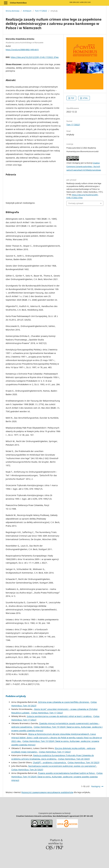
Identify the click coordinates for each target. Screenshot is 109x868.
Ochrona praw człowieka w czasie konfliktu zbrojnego (64, 702)
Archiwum (27, 11)
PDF (72, 98)
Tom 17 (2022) (41, 11)
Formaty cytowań (76, 203)
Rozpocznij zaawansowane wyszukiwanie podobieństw (47, 792)
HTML (85, 98)
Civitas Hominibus (18, 3)
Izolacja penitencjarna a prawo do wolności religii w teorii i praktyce (59, 716)
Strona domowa (12, 11)
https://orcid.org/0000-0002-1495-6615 (22, 49)
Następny (96, 786)
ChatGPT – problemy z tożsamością (50, 762)
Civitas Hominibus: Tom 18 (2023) (83, 762)
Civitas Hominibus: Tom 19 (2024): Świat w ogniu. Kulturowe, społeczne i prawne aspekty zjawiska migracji (57, 777)
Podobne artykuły (16, 696)
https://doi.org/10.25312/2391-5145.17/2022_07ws (35, 57)
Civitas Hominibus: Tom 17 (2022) (47, 713)
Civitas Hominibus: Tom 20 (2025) (74, 759)
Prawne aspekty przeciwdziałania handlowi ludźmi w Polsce (67, 773)
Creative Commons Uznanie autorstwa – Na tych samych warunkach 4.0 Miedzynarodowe (84, 166)
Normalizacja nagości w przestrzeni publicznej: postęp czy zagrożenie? (62, 766)
